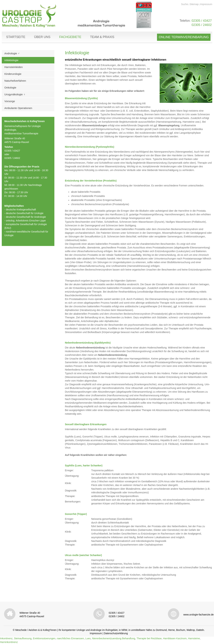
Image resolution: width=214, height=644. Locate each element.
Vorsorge (10, 101)
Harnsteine (194, 638)
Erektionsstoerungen (44, 638)
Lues (88, 638)
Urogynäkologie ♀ (15, 94)
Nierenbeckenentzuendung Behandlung (114, 638)
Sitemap (194, 4)
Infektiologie (11, 60)
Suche (185, 4)
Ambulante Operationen (18, 108)
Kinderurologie (13, 74)
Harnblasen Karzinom (175, 638)
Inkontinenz (6, 638)
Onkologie (10, 88)
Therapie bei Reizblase (149, 638)
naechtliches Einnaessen (70, 638)
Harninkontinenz (9, 642)
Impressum (206, 4)
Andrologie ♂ (12, 53)
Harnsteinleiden (14, 67)
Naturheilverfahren (15, 81)
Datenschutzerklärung (116, 633)
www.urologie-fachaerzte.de (198, 615)
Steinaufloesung (23, 638)
